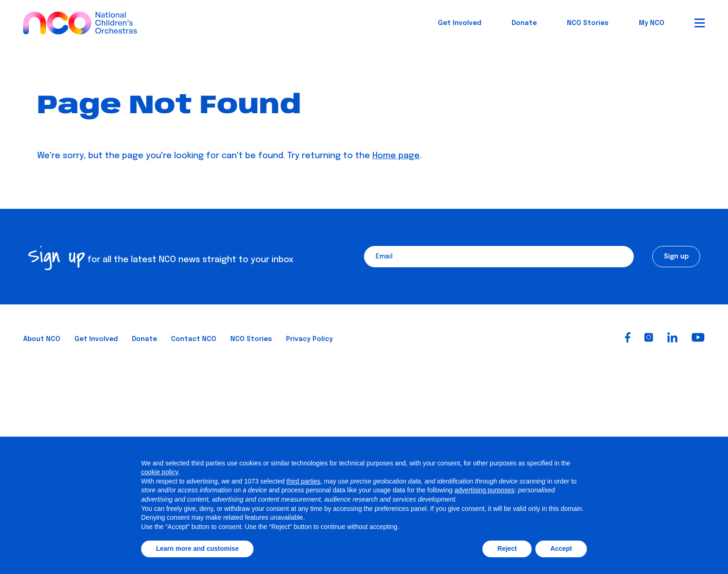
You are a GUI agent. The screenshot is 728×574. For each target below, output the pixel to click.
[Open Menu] (700, 23)
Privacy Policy (309, 339)
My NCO (652, 23)
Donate (524, 23)
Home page (396, 156)
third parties (303, 481)
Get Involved (460, 23)
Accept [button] (561, 548)
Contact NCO (194, 339)
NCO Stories (588, 23)
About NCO (42, 339)
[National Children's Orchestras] (80, 19)
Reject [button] (507, 548)
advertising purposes (484, 490)
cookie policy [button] (159, 472)
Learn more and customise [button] (197, 548)
